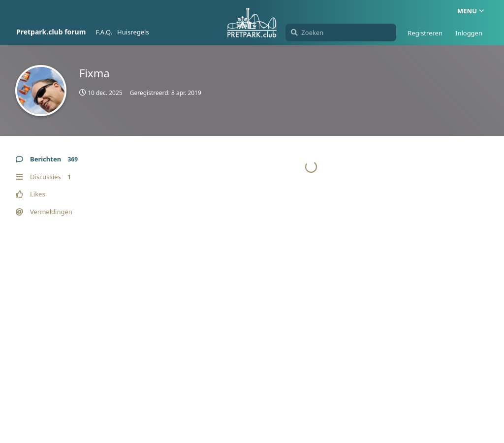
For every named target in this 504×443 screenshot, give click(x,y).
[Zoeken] (341, 32)
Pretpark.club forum (51, 32)
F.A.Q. (104, 32)
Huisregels (133, 32)
